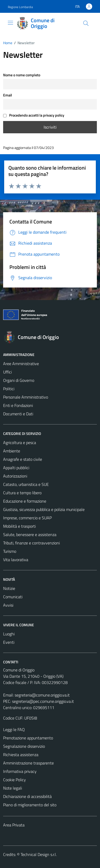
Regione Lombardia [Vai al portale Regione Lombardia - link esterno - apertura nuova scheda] (20, 7)
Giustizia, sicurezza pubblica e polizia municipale (44, 509)
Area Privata (14, 825)
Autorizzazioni (15, 476)
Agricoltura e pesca (20, 442)
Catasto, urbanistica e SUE (26, 484)
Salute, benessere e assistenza (30, 534)
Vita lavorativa (16, 560)
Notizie (9, 588)
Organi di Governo (19, 380)
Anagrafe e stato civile (23, 459)
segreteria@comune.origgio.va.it (42, 695)
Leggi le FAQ (14, 729)
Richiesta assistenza (21, 755)
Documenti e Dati (18, 414)
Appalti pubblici (16, 468)
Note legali (13, 788)
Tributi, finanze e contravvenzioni (31, 543)
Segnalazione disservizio (24, 746)
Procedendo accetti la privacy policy (34, 115)
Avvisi (8, 605)
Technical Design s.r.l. (39, 854)
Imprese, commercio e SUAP (27, 518)
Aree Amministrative (21, 364)
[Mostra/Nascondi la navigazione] (10, 23)
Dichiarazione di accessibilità (27, 796)
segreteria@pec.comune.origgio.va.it (43, 701)
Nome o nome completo (22, 75)
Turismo (10, 551)
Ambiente (12, 451)
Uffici (7, 372)
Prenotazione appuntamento (28, 738)
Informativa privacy (20, 771)
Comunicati (13, 597)
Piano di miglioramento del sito (30, 805)
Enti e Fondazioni (18, 405)
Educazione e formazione (25, 501)
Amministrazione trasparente (28, 763)
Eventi (9, 642)
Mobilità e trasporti (19, 526)
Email (8, 95)
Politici (9, 389)
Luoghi (9, 634)
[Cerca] (86, 23)
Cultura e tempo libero (22, 493)
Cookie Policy (14, 780)
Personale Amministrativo (26, 397)
